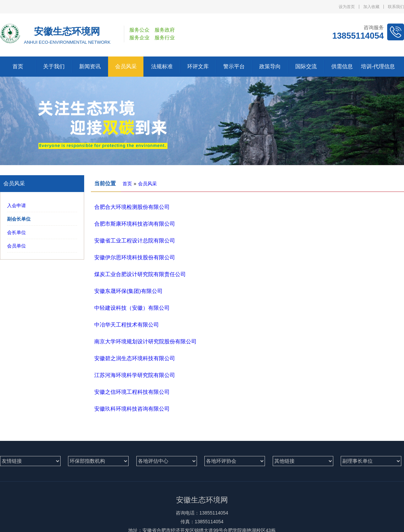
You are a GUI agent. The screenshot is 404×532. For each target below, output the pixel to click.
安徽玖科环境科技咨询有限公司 (132, 409)
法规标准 (162, 66)
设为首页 (347, 7)
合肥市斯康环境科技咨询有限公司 (135, 224)
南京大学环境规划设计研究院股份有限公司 (145, 341)
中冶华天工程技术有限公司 (127, 325)
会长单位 (16, 232)
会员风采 (126, 66)
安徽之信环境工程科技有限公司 (132, 392)
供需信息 (342, 66)
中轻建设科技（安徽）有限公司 (132, 308)
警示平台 (234, 66)
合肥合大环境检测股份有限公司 (132, 207)
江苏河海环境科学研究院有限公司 (135, 375)
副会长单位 (19, 219)
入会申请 (16, 205)
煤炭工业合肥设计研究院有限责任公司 (140, 274)
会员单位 (16, 246)
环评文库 (198, 66)
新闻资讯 (90, 66)
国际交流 (306, 66)
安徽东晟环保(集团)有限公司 (128, 291)
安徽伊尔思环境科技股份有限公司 (135, 257)
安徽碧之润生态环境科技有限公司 (135, 358)
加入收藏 (371, 7)
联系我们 (396, 7)
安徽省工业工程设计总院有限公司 (135, 241)
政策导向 (270, 66)
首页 (18, 66)
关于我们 (54, 66)
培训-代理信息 (378, 66)
